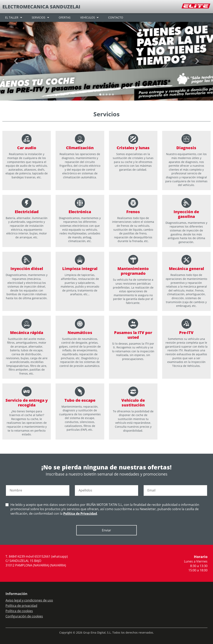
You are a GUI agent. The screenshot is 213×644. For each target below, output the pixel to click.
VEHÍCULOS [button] (88, 17)
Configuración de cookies (24, 616)
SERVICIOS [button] (39, 17)
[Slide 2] (107, 94)
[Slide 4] (113, 94)
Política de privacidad (21, 606)
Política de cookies (19, 611)
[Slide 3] (110, 94)
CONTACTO (116, 17)
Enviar (106, 530)
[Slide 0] (100, 94)
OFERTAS (65, 17)
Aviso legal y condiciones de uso (29, 600)
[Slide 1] (103, 94)
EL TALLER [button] (12, 17)
